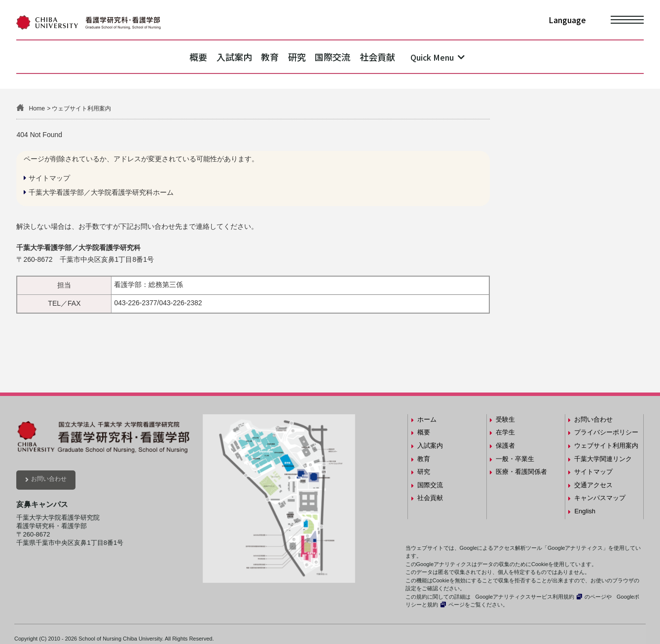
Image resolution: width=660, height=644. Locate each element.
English (585, 511)
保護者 (505, 446)
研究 (303, 57)
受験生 (505, 419)
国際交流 (351, 57)
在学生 (505, 432)
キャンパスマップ (600, 498)
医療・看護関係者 (521, 472)
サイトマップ (49, 178)
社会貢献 (407, 57)
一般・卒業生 (515, 459)
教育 (264, 57)
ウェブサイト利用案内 (606, 446)
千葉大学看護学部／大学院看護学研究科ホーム (101, 192)
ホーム (427, 419)
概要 (169, 57)
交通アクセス (593, 485)
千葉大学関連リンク (603, 459)
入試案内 (216, 57)
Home (37, 108)
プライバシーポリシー (606, 432)
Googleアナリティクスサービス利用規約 (525, 597)
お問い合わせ (49, 479)
